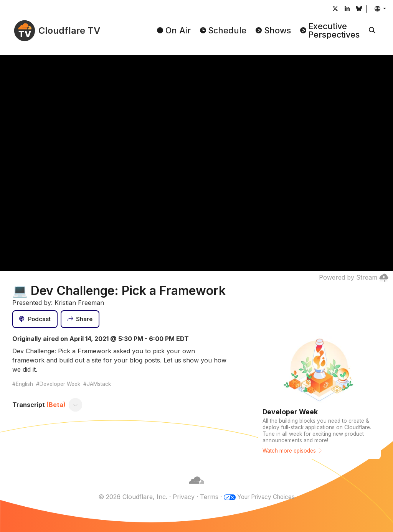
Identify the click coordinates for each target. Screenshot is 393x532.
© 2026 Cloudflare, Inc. (130, 497)
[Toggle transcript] (76, 405)
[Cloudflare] (196, 488)
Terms (206, 497)
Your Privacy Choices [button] (266, 497)
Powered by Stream (354, 277)
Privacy (181, 497)
